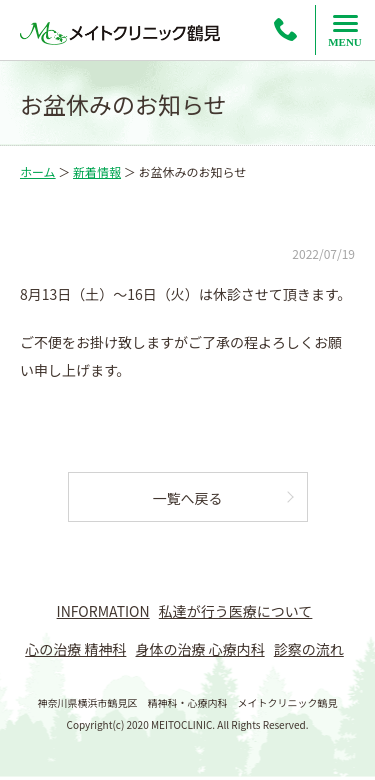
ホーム (38, 171)
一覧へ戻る (188, 498)
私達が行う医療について (236, 611)
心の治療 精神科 (75, 649)
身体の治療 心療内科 (200, 649)
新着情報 (97, 171)
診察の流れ (309, 649)
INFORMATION (103, 611)
